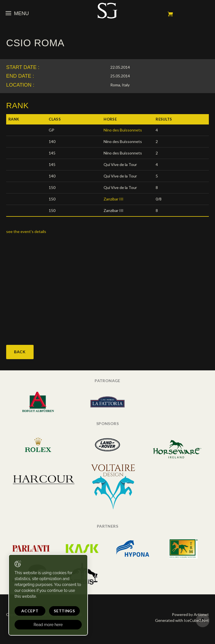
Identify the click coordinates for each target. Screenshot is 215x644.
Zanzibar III (114, 199)
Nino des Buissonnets (123, 130)
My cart (170, 14)
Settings (64, 611)
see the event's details (26, 231)
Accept (30, 611)
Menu (17, 13)
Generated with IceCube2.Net (182, 620)
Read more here (48, 625)
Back (20, 352)
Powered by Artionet (190, 614)
